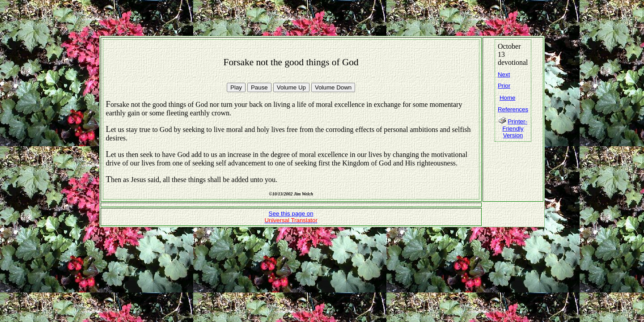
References (513, 109)
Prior (504, 86)
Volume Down (333, 87)
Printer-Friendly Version (515, 128)
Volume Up (291, 87)
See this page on (291, 217)
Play (236, 87)
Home (508, 98)
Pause (259, 87)
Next (504, 74)
